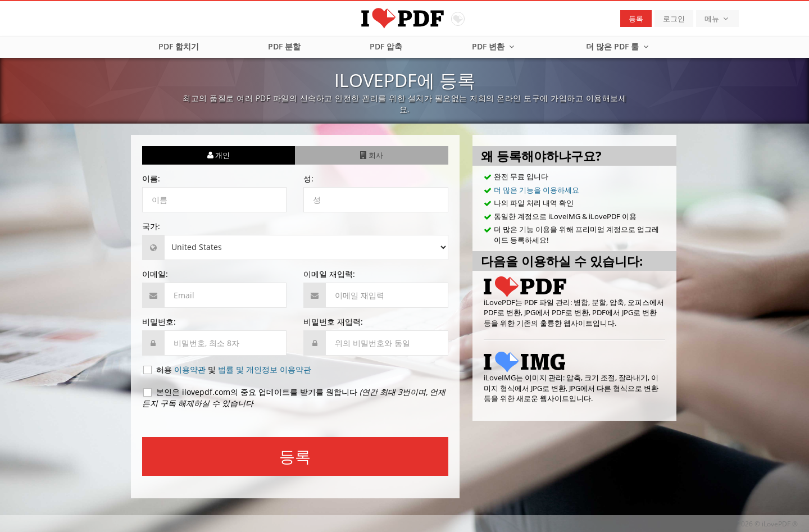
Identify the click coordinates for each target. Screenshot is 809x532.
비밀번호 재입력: (333, 322)
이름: (151, 178)
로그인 (674, 19)
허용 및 (227, 370)
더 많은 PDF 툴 (619, 46)
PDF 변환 (494, 46)
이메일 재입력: (329, 274)
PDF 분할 (284, 46)
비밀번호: (159, 322)
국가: (151, 226)
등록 (636, 19)
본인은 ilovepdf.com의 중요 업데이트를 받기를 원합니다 (294, 397)
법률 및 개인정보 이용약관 (265, 369)
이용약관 (190, 369)
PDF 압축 (386, 46)
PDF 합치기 (179, 46)
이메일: (155, 274)
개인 (219, 155)
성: (308, 178)
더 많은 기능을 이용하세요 (537, 190)
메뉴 (718, 19)
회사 (372, 155)
